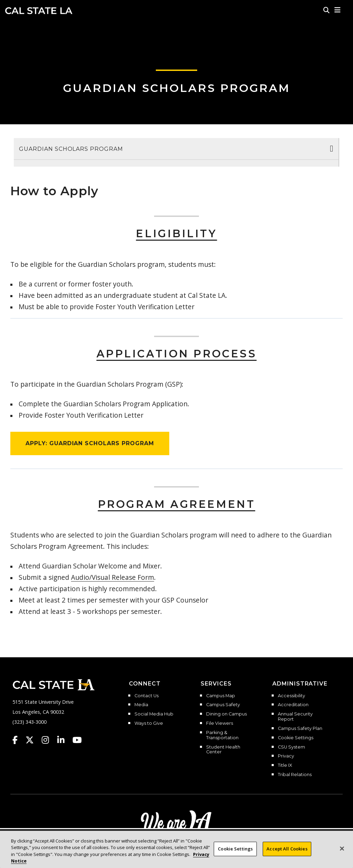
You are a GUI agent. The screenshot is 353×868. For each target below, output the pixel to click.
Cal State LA (39, 11)
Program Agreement (177, 504)
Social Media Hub (154, 714)
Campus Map (221, 696)
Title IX (285, 765)
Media (141, 705)
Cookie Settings (296, 738)
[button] (338, 10)
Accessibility (291, 696)
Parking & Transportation (222, 735)
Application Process (177, 354)
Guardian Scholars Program (177, 88)
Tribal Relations (295, 775)
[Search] (326, 10)
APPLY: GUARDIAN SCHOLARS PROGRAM (90, 443)
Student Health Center (223, 750)
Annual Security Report (295, 717)
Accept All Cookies (287, 849)
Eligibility (176, 234)
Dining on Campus (226, 714)
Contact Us (147, 696)
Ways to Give (149, 723)
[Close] (342, 848)
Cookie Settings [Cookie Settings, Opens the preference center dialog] (235, 849)
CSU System (291, 747)
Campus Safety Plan (300, 729)
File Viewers (220, 723)
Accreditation (293, 705)
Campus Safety (223, 705)
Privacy (286, 756)
